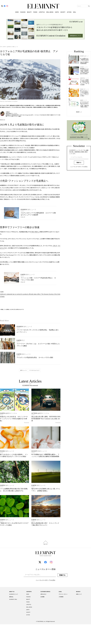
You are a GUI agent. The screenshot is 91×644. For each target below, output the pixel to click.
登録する (79, 163)
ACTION (69, 12)
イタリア (55, 246)
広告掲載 (42, 597)
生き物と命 (9, 47)
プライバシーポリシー (63, 594)
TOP (1, 47)
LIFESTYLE (42, 12)
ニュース (86, 67)
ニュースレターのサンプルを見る (79, 167)
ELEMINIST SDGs (13, 599)
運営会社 (11, 597)
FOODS (35, 12)
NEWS (17, 12)
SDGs (74, 12)
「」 (35, 232)
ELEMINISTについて (14, 594)
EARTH (57, 12)
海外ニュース (15, 47)
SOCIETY (63, 12)
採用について (79, 594)
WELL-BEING (50, 12)
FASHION (23, 12)
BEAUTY (29, 12)
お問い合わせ (43, 594)
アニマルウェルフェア (34, 370)
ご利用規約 (61, 597)
